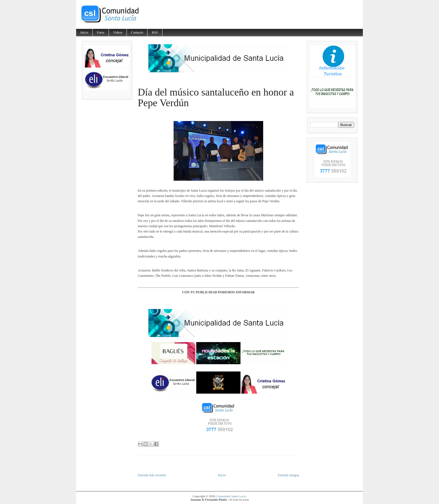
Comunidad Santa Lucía (231, 496)
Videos (118, 32)
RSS (155, 32)
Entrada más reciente (152, 475)
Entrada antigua (288, 475)
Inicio (84, 32)
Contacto (137, 32)
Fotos (101, 32)
